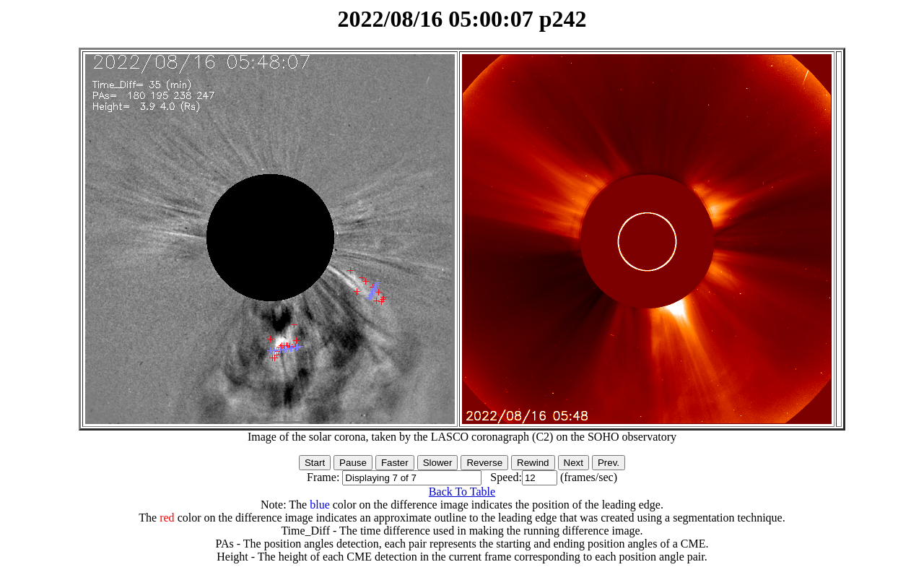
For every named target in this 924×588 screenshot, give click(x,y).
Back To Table (462, 492)
